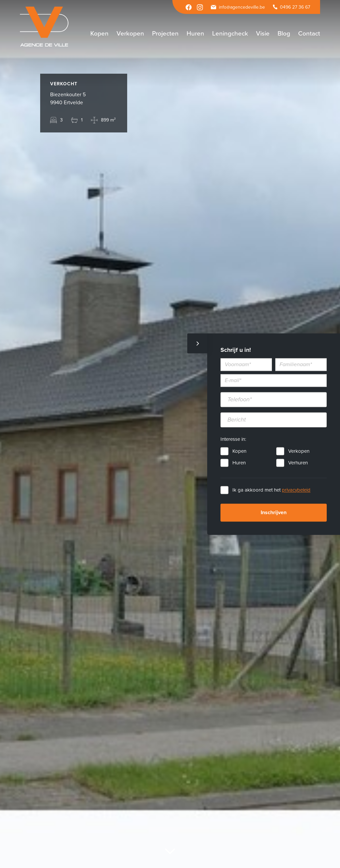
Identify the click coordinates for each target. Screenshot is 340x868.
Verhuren (298, 463)
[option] (170, 434)
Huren (239, 463)
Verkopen (299, 451)
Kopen (239, 451)
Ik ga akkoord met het (271, 490)
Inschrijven (274, 513)
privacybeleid (296, 490)
